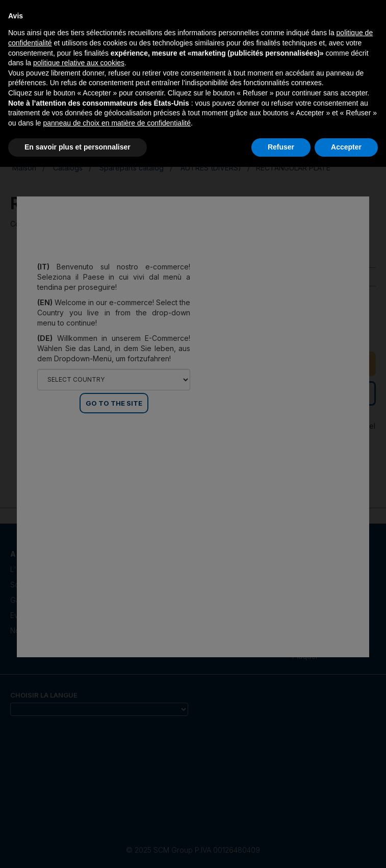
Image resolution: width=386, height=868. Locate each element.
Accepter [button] (346, 147)
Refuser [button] (281, 147)
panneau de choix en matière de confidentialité (117, 123)
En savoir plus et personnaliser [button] (78, 147)
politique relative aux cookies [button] (79, 63)
